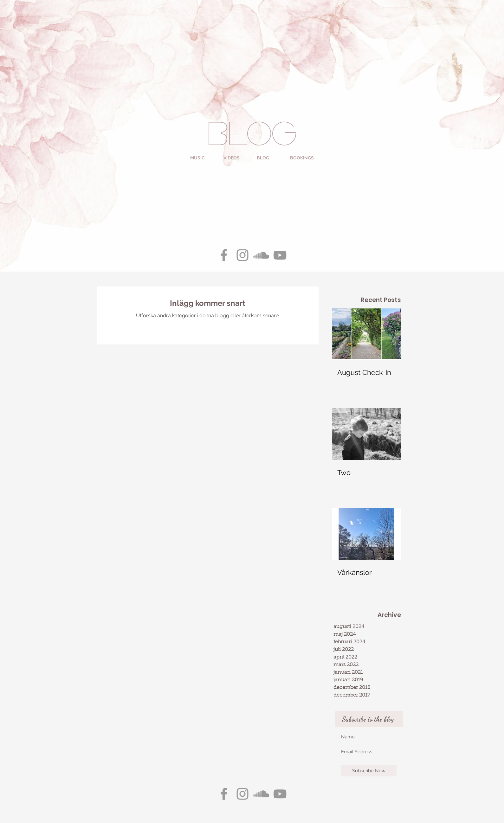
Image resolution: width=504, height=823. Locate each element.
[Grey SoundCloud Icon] (261, 255)
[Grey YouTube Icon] (280, 255)
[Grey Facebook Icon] (224, 255)
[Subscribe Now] (369, 771)
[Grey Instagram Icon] (242, 255)
